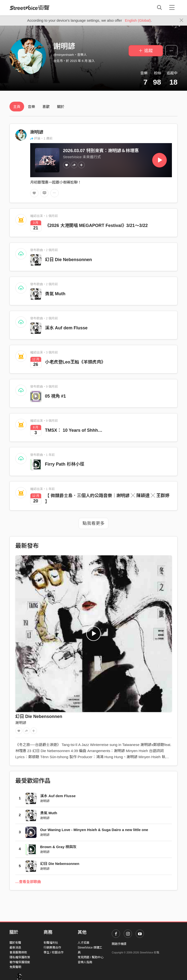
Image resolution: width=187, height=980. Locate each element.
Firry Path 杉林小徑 (65, 464)
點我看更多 (93, 523)
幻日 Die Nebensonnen (69, 260)
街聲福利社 (51, 943)
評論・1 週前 (41, 138)
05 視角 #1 (56, 396)
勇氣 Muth (55, 294)
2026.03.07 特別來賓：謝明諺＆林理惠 (101, 151)
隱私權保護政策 (20, 957)
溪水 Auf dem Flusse (66, 328)
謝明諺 (37, 132)
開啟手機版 (119, 944)
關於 (61, 107)
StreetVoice (30, 8)
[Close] (182, 20)
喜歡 (46, 107)
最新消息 (15, 948)
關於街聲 (15, 943)
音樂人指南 (85, 962)
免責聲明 (15, 967)
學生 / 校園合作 (54, 952)
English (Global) (138, 20)
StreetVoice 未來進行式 (82, 157)
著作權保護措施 (20, 962)
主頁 (17, 107)
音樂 (31, 107)
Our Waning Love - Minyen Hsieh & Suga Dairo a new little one (94, 830)
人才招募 (84, 943)
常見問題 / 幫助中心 (91, 957)
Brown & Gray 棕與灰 (58, 847)
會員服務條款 (18, 952)
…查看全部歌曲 (28, 882)
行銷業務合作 (52, 948)
